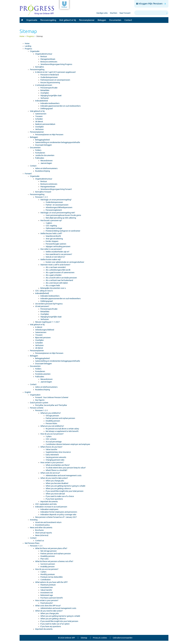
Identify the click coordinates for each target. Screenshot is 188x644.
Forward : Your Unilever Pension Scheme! (52, 397)
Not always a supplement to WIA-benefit (62, 431)
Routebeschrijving (43, 171)
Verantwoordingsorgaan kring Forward (56, 189)
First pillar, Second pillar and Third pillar (51, 405)
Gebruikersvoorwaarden (123, 638)
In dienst (39, 327)
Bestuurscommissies (49, 62)
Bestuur (44, 56)
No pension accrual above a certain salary (62, 429)
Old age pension (52, 416)
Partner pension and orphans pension (56, 554)
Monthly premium (48, 574)
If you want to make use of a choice (60, 496)
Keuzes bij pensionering (50, 83)
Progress (22, 20)
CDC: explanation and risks (46, 504)
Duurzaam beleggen (44, 145)
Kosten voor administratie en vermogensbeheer (65, 262)
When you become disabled (57, 483)
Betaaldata (45, 90)
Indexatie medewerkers (50, 103)
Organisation (35, 395)
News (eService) (42, 535)
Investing (34, 520)
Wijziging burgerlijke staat (51, 96)
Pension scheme (37, 408)
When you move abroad (55, 494)
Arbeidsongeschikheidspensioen (59, 207)
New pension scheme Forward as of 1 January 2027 (56, 517)
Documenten (115, 20)
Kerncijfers (40, 67)
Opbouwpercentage (54, 228)
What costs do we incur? (50, 473)
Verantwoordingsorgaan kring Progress (56, 64)
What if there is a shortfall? (57, 470)
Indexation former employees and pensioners (59, 512)
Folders (38, 150)
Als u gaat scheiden (54, 275)
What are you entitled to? (51, 413)
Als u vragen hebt (53, 285)
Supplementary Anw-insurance (58, 452)
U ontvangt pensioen (44, 85)
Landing (28, 46)
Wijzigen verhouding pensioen (58, 246)
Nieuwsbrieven (47, 161)
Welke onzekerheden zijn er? (58, 252)
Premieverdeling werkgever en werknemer (63, 231)
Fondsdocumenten (43, 374)
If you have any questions (51, 626)
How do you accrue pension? (52, 434)
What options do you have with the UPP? (52, 582)
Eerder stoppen (52, 241)
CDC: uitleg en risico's (44, 291)
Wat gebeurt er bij (68, 20)
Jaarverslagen (46, 163)
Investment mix (47, 587)
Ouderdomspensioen (49, 77)
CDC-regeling (51, 226)
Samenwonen (41, 114)
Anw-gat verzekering (54, 239)
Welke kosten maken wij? (51, 259)
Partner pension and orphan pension (60, 418)
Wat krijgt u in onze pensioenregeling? (56, 200)
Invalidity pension (48, 567)
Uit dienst (39, 122)
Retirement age (47, 595)
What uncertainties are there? (58, 465)
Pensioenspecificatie (49, 88)
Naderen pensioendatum (45, 124)
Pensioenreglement (54, 210)
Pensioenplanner (87, 20)
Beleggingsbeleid (42, 140)
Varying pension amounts (56, 457)
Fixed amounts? (47, 603)
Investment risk (47, 593)
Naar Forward (125, 13)
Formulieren (40, 153)
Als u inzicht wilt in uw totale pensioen (61, 278)
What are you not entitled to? (52, 426)
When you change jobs (55, 481)
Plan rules (45, 559)
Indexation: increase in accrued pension (51, 507)
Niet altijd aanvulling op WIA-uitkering (61, 218)
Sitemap (84, 638)
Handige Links (102, 13)
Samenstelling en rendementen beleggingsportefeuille (58, 142)
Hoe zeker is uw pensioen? (51, 249)
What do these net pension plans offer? (51, 548)
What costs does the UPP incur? (48, 606)
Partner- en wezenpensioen (57, 205)
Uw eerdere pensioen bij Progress (49, 304)
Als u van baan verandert (56, 267)
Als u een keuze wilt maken (57, 283)
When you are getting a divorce (58, 488)
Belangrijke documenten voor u (53, 288)
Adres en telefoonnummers (46, 168)
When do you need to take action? (54, 478)
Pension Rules (51, 423)
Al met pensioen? (42, 306)
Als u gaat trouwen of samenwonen (60, 272)
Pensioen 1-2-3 (41, 197)
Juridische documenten (45, 155)
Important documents (49, 502)
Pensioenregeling (48, 20)
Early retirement (52, 455)
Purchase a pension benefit (52, 598)
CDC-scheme (51, 439)
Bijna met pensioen (43, 338)
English (28, 392)
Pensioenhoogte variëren (56, 244)
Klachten (114, 13)
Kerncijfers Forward (43, 192)
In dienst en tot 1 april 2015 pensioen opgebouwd (55, 72)
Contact (128, 20)
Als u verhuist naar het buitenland (59, 280)
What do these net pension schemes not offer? (54, 561)
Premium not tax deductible (52, 577)
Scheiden (39, 119)
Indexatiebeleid (42, 101)
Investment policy (42, 525)
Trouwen (39, 116)
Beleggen (102, 20)
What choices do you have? (51, 447)
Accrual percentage (54, 442)
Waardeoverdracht (53, 236)
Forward (28, 174)
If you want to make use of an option (55, 624)
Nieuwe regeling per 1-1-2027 (47, 322)
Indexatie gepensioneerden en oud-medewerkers (61, 106)
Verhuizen (45, 98)
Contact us (40, 541)
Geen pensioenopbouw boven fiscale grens (63, 215)
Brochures (39, 530)
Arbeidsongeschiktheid (45, 330)
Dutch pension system (39, 403)
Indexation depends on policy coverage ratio (58, 515)
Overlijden (45, 93)
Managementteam (48, 59)
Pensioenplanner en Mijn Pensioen (49, 135)
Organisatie (32, 20)
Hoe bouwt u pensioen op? (51, 220)
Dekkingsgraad (47, 109)
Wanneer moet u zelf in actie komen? (55, 265)
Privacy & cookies (100, 638)
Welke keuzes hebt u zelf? (51, 233)
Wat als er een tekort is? (55, 257)
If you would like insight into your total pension (65, 491)
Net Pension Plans (32, 543)
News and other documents (41, 528)
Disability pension (53, 421)
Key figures (40, 400)
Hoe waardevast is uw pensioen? (59, 254)
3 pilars (49, 436)
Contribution (46, 580)
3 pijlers (49, 223)
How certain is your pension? (52, 462)
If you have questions (54, 499)
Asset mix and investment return (48, 522)
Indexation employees (49, 509)
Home (27, 43)
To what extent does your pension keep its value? (66, 468)
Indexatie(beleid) (42, 293)
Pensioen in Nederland (50, 75)
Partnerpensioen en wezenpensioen (55, 80)
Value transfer (52, 449)
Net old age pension (49, 551)
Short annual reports (44, 533)
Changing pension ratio (55, 460)
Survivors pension (48, 564)
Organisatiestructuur (44, 54)
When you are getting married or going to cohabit (65, 486)
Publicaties (40, 158)
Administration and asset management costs (64, 475)
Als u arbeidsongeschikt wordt (58, 270)
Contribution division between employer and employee (68, 444)
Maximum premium (48, 585)
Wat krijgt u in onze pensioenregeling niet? (58, 213)
